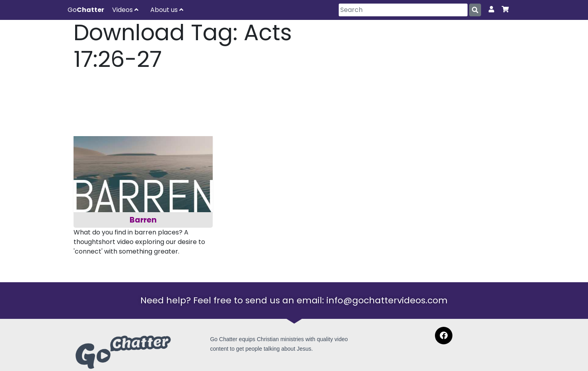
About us (167, 10)
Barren (143, 220)
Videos (125, 10)
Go (86, 10)
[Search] (403, 10)
